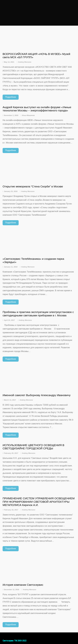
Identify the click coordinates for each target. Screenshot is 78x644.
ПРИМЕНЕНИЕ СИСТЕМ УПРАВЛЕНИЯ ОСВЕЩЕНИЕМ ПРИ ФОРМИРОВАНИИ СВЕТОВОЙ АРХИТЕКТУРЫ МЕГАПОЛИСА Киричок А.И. (39, 502)
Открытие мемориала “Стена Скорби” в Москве (33, 186)
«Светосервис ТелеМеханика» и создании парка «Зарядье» (33, 260)
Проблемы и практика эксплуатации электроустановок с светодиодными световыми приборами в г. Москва (38, 314)
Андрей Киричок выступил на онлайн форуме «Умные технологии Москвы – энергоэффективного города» (37, 109)
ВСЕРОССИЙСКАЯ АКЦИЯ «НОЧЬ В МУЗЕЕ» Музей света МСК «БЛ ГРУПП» (36, 56)
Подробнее (11, 97)
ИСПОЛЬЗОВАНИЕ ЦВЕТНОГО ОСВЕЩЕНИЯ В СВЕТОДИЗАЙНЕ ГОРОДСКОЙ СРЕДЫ (33, 447)
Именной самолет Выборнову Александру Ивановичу (37, 395)
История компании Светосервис (23, 585)
